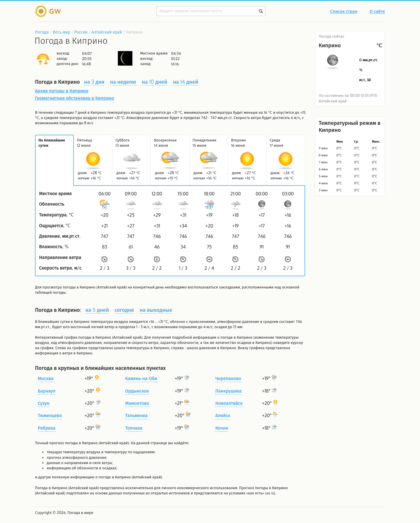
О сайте (377, 12)
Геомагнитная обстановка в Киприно (75, 98)
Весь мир (62, 32)
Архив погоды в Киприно (62, 91)
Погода (42, 32)
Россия (81, 32)
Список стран (344, 12)
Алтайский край (107, 32)
